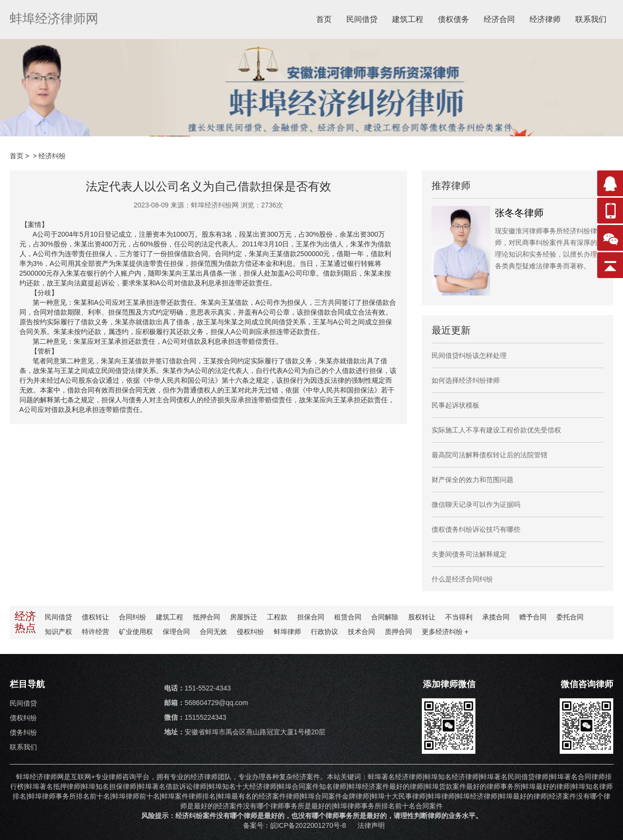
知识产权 (58, 632)
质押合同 (398, 632)
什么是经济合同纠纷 (462, 579)
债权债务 (453, 19)
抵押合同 (207, 617)
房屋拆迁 (244, 617)
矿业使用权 (136, 632)
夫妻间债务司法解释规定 (469, 554)
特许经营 (95, 632)
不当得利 (459, 617)
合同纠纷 (132, 617)
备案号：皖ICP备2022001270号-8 (296, 825)
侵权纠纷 (250, 632)
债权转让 (95, 617)
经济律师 (545, 19)
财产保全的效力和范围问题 (472, 480)
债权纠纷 (23, 718)
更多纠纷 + (445, 632)
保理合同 (176, 632)
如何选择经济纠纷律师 (466, 380)
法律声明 (371, 825)
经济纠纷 (52, 156)
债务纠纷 (23, 732)
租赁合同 (348, 617)
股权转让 (422, 617)
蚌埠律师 (287, 632)
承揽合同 (496, 617)
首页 (324, 19)
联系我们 (591, 19)
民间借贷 (362, 19)
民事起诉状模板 (455, 405)
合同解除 (385, 617)
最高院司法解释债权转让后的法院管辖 (490, 455)
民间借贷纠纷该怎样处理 (469, 355)
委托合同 (570, 617)
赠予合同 (533, 617)
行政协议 (324, 632)
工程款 (277, 617)
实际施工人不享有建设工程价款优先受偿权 (496, 430)
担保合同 (311, 617)
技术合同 (361, 632)
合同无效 (213, 632)
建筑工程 (408, 19)
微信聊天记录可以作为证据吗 (476, 504)
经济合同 (499, 19)
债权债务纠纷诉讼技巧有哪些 (476, 529)
